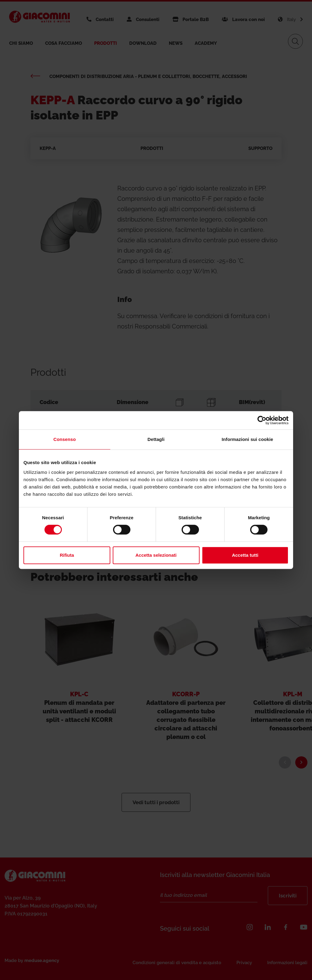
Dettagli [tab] (156, 439)
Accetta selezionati (156, 555)
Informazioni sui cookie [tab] (248, 439)
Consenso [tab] (64, 439)
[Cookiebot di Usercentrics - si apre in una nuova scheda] (262, 420)
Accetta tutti (245, 555)
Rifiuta (67, 555)
